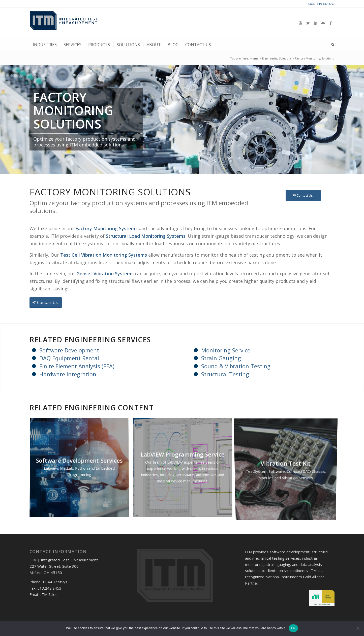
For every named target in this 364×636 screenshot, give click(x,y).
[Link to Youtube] (300, 23)
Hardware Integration (68, 374)
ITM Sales (49, 594)
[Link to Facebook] (331, 23)
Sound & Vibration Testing (236, 366)
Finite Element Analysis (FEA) (77, 366)
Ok (293, 628)
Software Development (69, 350)
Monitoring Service (226, 350)
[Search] (331, 45)
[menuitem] (45, 45)
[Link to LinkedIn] (316, 23)
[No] (358, 628)
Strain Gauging (221, 358)
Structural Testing (225, 374)
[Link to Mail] (323, 23)
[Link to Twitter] (308, 23)
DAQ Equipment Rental (69, 358)
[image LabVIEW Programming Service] (185, 470)
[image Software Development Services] (81, 470)
